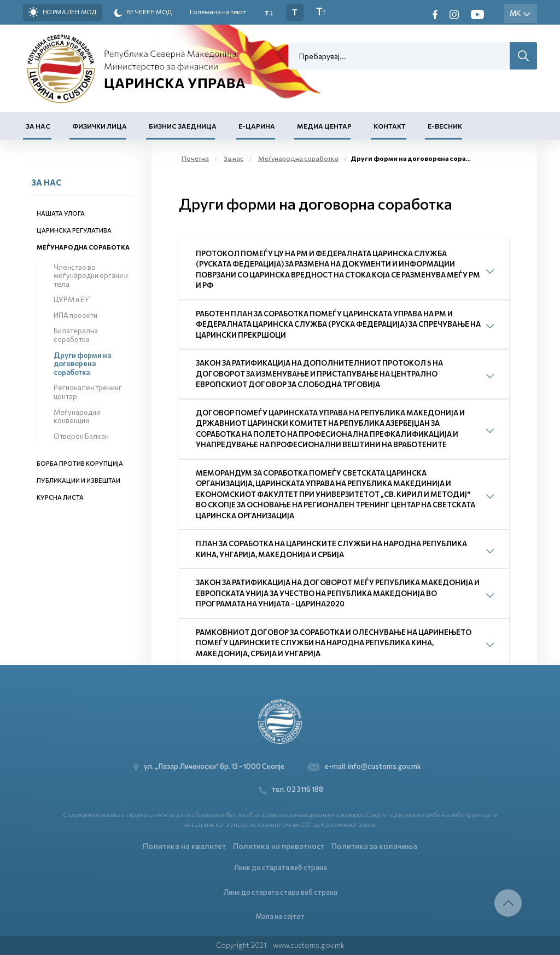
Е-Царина (257, 126)
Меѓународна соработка (83, 247)
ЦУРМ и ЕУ (71, 299)
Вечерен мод (143, 13)
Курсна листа (60, 497)
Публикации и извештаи (78, 480)
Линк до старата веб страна (280, 867)
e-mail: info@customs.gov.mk (364, 766)
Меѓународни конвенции (77, 416)
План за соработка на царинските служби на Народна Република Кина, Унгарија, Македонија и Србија (331, 549)
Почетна (195, 158)
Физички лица (100, 126)
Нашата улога (61, 213)
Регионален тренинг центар (88, 392)
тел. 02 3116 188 (291, 789)
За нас (38, 126)
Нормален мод (63, 12)
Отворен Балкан (81, 436)
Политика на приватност (279, 846)
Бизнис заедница (183, 126)
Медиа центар (324, 126)
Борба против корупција (80, 463)
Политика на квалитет (184, 846)
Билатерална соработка (76, 335)
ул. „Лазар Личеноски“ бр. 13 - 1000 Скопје (212, 766)
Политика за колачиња (374, 846)
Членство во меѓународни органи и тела (91, 276)
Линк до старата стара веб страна (280, 892)
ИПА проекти (75, 315)
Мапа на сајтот (280, 916)
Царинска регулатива (74, 230)
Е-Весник (445, 126)
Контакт (390, 126)
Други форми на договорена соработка (82, 364)
